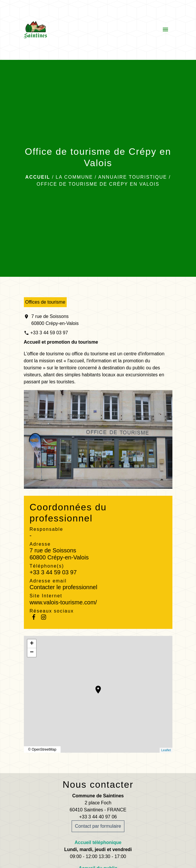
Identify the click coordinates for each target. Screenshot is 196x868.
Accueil (38, 177)
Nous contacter (98, 784)
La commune (74, 177)
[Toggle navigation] (165, 30)
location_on (95, 687)
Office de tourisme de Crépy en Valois (98, 184)
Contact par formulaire (98, 826)
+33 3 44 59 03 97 (49, 333)
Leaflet (166, 750)
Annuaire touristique (133, 177)
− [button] (32, 653)
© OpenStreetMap (42, 749)
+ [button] (32, 644)
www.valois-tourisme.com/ (63, 602)
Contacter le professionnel (63, 587)
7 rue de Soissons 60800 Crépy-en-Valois (55, 320)
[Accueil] (35, 30)
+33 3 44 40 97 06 (98, 817)
